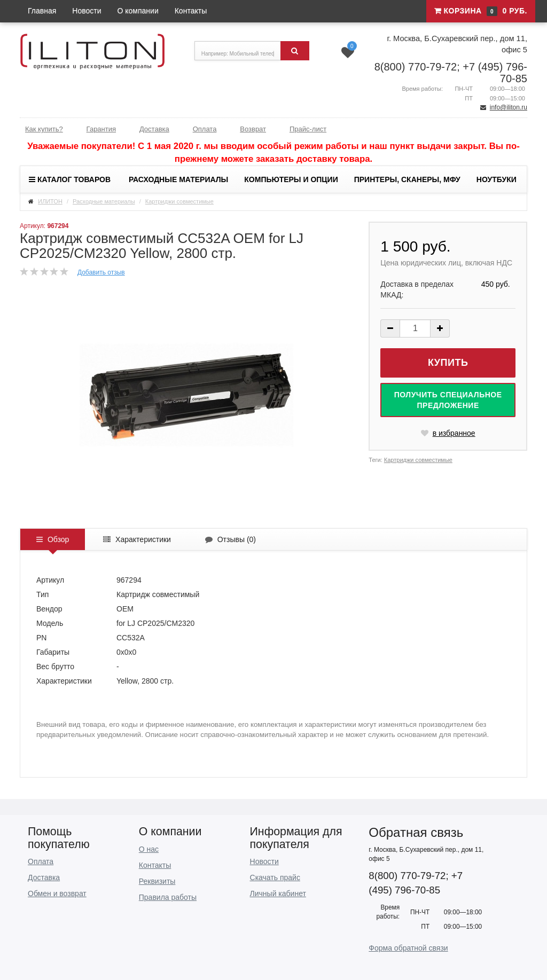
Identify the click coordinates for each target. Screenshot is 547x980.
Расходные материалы (178, 179)
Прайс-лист (308, 129)
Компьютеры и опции (291, 179)
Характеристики (137, 539)
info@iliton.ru (509, 107)
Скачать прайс (275, 877)
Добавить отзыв (101, 272)
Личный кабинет (278, 893)
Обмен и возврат (57, 893)
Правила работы (168, 897)
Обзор (53, 539)
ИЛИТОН (50, 201)
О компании (138, 11)
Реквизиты (157, 881)
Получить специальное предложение (448, 400)
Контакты (191, 11)
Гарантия (101, 129)
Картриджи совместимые (179, 201)
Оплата (205, 129)
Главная (42, 11)
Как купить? (44, 129)
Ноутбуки (497, 179)
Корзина (481, 11)
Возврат (253, 129)
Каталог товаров (70, 179)
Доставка (154, 129)
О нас (149, 849)
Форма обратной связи (408, 948)
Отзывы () (230, 539)
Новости (87, 11)
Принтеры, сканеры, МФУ (407, 179)
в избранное (448, 433)
